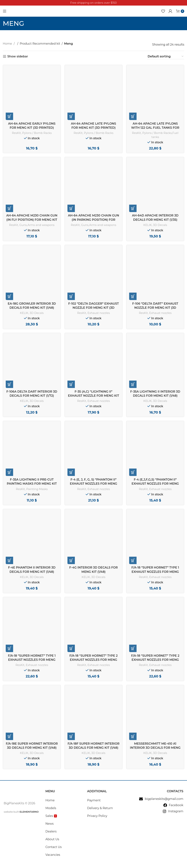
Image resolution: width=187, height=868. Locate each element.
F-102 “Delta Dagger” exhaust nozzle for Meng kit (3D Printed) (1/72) (93, 308)
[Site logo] (18, 11)
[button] (9, 116)
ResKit (16, 133)
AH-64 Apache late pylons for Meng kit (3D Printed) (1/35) (93, 128)
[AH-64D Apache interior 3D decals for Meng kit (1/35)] (155, 186)
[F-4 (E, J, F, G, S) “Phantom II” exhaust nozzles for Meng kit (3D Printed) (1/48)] (93, 450)
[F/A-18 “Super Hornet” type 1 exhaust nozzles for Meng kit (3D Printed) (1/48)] (32, 626)
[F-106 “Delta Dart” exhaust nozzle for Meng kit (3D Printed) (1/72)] (155, 274)
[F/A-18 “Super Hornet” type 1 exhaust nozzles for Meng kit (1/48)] (155, 538)
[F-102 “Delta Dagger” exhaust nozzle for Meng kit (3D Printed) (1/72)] (93, 274)
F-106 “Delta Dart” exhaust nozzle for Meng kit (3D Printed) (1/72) (155, 308)
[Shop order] (166, 56)
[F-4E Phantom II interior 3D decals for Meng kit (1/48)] (32, 538)
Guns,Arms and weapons (37, 225)
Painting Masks (37, 489)
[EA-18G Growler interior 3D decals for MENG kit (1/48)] (32, 274)
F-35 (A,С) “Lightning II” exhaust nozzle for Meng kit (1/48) (94, 396)
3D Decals (160, 225)
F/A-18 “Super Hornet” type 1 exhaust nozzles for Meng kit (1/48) (155, 572)
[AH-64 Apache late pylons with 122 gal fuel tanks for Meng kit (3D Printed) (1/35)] (155, 94)
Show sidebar (18, 56)
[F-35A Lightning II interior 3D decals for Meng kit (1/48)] (155, 362)
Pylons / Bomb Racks (37, 133)
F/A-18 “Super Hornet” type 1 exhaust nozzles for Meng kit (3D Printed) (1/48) (32, 660)
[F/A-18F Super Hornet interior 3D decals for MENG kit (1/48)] (93, 714)
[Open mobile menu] (5, 11)
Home (8, 44)
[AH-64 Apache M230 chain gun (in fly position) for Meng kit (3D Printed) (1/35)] (32, 186)
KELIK (148, 225)
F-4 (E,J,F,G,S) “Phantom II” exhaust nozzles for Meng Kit (155, 484)
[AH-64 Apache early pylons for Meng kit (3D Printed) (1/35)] (32, 94)
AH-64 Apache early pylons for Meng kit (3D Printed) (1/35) (32, 128)
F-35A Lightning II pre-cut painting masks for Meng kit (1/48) (32, 484)
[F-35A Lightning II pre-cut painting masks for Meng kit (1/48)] (32, 450)
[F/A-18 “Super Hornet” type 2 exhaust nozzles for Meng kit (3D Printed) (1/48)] (155, 626)
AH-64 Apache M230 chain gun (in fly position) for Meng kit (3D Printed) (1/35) (32, 220)
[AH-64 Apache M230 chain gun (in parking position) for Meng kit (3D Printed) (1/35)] (93, 186)
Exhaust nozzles (99, 313)
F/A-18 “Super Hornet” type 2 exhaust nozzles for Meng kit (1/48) (93, 660)
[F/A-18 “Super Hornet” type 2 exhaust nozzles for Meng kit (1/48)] (93, 626)
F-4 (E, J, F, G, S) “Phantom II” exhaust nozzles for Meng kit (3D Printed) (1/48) (93, 484)
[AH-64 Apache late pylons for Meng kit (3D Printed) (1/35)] (93, 94)
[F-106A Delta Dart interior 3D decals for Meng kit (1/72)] (32, 362)
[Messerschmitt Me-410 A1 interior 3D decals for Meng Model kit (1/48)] (155, 714)
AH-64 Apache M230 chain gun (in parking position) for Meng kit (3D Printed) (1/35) (94, 220)
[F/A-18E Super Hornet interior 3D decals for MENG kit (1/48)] (32, 714)
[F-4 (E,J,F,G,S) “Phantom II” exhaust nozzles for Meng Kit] (155, 450)
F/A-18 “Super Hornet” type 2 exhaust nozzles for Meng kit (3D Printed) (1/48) (155, 660)
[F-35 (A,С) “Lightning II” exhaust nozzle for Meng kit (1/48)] (93, 362)
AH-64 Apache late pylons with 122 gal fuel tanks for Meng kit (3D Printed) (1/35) (155, 128)
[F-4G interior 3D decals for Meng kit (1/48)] (93, 538)
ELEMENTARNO (29, 812)
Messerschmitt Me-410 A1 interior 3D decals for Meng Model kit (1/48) (155, 748)
